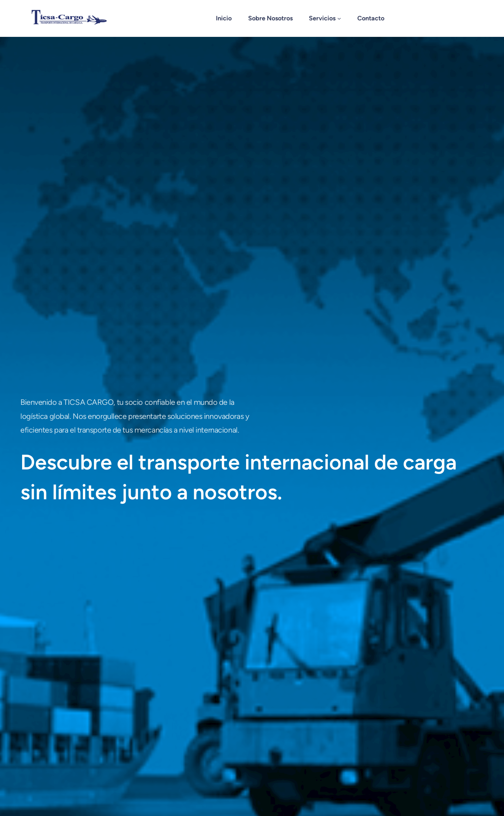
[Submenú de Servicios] (339, 18)
